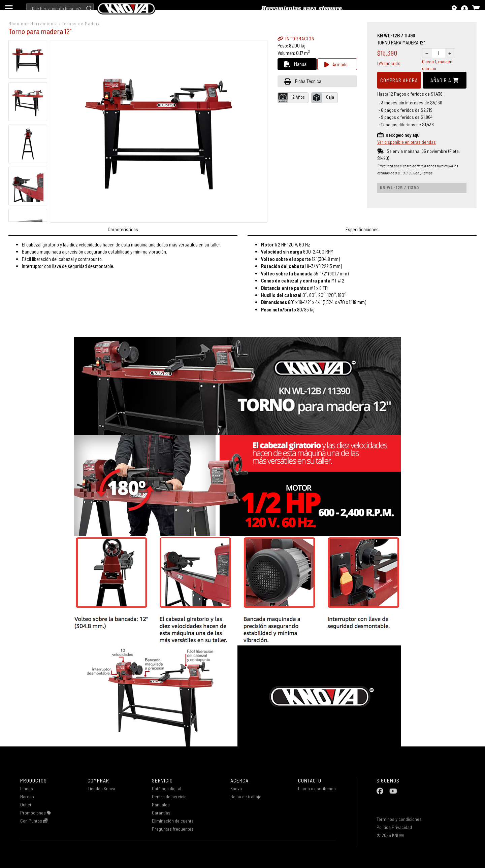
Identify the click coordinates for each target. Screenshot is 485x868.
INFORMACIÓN (296, 39)
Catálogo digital (167, 788)
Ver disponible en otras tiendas (407, 142)
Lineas (27, 788)
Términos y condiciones (399, 819)
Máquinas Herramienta (33, 23)
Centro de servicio (169, 796)
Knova (236, 788)
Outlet (26, 805)
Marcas (27, 796)
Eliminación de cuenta (173, 821)
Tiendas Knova (101, 788)
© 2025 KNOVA (390, 835)
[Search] (60, 8)
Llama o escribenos (317, 788)
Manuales (161, 805)
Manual (296, 64)
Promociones (36, 813)
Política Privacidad (394, 827)
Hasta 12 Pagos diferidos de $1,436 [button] (410, 94)
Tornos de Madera (81, 23)
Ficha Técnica (303, 81)
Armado (336, 64)
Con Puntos (34, 821)
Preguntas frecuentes (173, 829)
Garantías (161, 813)
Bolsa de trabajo (246, 796)
